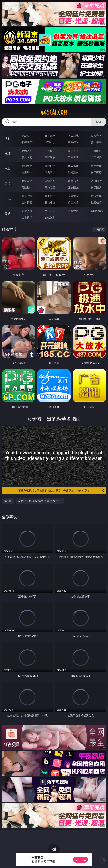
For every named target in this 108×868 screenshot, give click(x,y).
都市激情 (27, 196)
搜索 (99, 122)
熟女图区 (73, 187)
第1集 (8, 501)
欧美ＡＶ (73, 151)
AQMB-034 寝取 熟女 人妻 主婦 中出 (40, 501)
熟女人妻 (27, 157)
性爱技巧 (96, 202)
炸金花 (50, 142)
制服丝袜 (27, 172)
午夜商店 (50, 211)
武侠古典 (96, 196)
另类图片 (96, 187)
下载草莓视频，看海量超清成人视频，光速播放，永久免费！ (61, 491)
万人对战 (73, 136)
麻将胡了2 (27, 142)
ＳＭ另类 (96, 157)
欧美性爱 (96, 166)
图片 (8, 184)
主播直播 (73, 157)
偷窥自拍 (27, 181)
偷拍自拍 (50, 166)
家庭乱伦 (50, 196)
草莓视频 (73, 211)
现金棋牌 (73, 142)
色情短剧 (50, 217)
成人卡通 (73, 166)
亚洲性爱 (27, 166)
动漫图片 (96, 181)
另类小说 (50, 202)
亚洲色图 (50, 181)
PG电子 (27, 136)
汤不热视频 (96, 211)
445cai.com (54, 112)
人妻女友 (73, 196)
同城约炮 (27, 211)
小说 (8, 199)
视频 (8, 153)
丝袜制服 (50, 157)
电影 (8, 169)
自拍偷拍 (50, 151)
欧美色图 (73, 181)
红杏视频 (27, 217)
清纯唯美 (50, 187)
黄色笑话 (73, 202)
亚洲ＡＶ (27, 151)
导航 (8, 214)
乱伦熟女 (73, 172)
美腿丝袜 (27, 187)
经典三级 (50, 172)
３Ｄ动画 (96, 151)
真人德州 (50, 136)
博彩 (8, 138)
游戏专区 (96, 136)
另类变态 (96, 172)
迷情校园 (27, 202)
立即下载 (80, 860)
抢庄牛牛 (96, 142)
